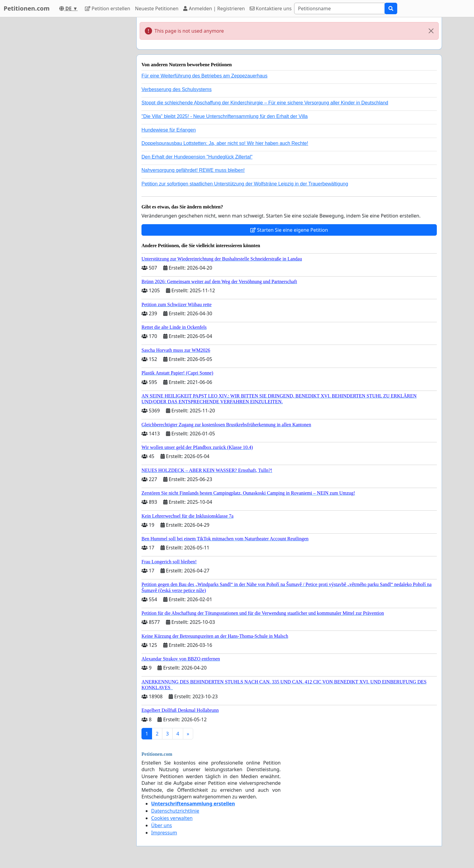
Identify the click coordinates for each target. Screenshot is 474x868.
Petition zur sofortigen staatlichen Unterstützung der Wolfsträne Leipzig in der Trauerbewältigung (245, 184)
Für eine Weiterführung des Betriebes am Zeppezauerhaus (205, 76)
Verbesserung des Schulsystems (177, 89)
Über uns (162, 825)
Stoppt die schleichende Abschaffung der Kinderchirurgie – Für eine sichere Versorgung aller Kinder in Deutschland (265, 103)
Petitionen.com (27, 8)
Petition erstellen (108, 8)
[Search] (339, 8)
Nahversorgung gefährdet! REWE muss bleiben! (193, 170)
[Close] (431, 31)
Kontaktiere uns (271, 8)
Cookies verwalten (172, 818)
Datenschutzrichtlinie (175, 811)
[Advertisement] (77, 108)
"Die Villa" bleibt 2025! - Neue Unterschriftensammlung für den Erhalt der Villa (225, 116)
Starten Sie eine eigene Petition (289, 230)
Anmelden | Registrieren (214, 8)
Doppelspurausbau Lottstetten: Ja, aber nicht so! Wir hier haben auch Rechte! (225, 143)
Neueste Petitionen (157, 8)
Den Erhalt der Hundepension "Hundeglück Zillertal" (197, 157)
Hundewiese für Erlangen (169, 130)
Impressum (164, 833)
